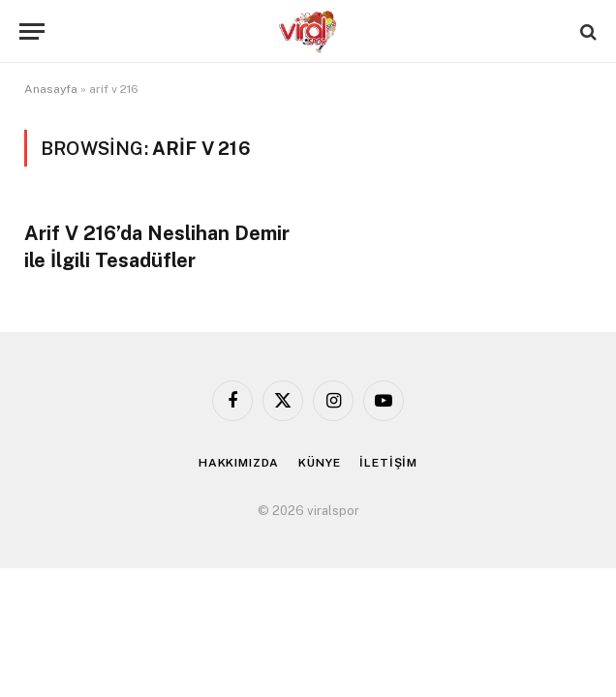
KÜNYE (319, 463)
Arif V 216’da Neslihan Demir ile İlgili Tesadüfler (157, 246)
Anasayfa (51, 89)
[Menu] (32, 31)
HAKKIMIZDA (239, 463)
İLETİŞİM (388, 463)
